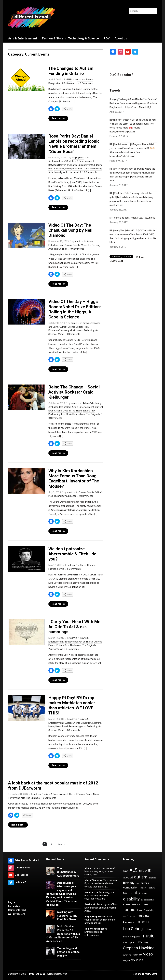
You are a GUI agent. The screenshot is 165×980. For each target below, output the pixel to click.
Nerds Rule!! (62, 726)
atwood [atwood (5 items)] (128, 877)
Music (68, 169)
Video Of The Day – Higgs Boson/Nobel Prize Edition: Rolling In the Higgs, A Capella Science (75, 309)
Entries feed (15, 906)
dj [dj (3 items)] (142, 900)
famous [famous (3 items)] (147, 904)
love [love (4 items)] (149, 929)
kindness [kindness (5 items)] (129, 922)
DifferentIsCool (38, 974)
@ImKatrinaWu (121, 144)
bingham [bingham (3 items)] (152, 878)
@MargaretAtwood (140, 144)
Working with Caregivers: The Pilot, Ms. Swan (67, 916)
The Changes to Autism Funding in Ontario (71, 71)
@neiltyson (119, 169)
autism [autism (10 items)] (141, 877)
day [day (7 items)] (137, 893)
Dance (89, 794)
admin (78, 241)
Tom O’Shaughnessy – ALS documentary (68, 872)
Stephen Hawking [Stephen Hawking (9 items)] (139, 948)
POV (107, 38)
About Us (121, 38)
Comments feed (17, 910)
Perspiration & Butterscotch (63, 83)
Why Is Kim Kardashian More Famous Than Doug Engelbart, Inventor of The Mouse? (74, 478)
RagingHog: (91, 917)
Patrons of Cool (81, 169)
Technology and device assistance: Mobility (69, 952)
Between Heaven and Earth (63, 165)
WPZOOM (152, 974)
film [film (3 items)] (141, 911)
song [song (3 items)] (146, 943)
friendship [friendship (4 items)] (149, 910)
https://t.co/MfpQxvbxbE (122, 132)
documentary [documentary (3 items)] (149, 900)
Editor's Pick (82, 327)
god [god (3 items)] (125, 916)
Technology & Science (83, 38)
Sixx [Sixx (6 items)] (140, 942)
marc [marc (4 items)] (126, 937)
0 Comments (87, 83)
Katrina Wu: (91, 904)
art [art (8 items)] (141, 870)
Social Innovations (76, 414)
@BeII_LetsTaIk (121, 193)
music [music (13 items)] (148, 936)
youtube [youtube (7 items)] (137, 960)
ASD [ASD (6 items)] (148, 870)
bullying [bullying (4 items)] (145, 883)
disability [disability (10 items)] (131, 899)
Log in (11, 902)
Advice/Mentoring (92, 403)
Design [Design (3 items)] (144, 893)
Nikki (70, 80)
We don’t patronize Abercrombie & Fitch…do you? (72, 554)
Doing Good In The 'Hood (69, 411)
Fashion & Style (53, 38)
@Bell (118, 197)
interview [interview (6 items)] (143, 916)
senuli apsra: (91, 892)
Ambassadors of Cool (60, 161)
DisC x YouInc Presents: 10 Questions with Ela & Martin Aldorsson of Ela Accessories (63, 934)
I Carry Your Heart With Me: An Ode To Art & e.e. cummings (75, 627)
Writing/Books (56, 649)
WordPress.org (17, 914)
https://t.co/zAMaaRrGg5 (138, 107)
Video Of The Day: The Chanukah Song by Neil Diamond (70, 230)
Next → (62, 844)
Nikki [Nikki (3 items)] (125, 943)
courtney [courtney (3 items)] (143, 888)
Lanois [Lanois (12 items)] (142, 922)
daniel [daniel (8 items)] (128, 893)
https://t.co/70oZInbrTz (143, 218)
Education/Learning (59, 330)
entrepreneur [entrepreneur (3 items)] (137, 904)
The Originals (61, 249)
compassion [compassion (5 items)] (131, 887)
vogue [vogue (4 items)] (126, 960)
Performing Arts (57, 414)
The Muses (76, 645)
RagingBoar (78, 158)
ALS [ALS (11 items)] (133, 870)
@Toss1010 (131, 231)
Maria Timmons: (94, 880)
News (80, 330)
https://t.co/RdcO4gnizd (122, 156)
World (61, 334)
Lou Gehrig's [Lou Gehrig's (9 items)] (134, 929)
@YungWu (118, 231)
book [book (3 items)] (138, 883)
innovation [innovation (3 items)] (131, 916)
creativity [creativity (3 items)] (151, 888)
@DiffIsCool (144, 231)
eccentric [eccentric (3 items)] (127, 904)
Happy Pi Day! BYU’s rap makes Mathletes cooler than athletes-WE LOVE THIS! (72, 705)
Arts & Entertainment (23, 38)
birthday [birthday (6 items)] (129, 883)
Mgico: (88, 868)
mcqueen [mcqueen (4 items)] (135, 937)
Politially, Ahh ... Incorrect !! (67, 172)
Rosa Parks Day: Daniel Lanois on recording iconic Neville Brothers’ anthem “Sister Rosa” (74, 144)
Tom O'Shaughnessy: (96, 929)
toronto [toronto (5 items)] (137, 955)
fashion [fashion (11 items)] (131, 910)
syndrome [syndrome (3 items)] (127, 955)
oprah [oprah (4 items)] (132, 942)
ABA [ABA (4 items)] (126, 871)
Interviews (59, 169)
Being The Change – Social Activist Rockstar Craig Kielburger (74, 392)
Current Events (85, 80)
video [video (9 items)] (148, 954)
